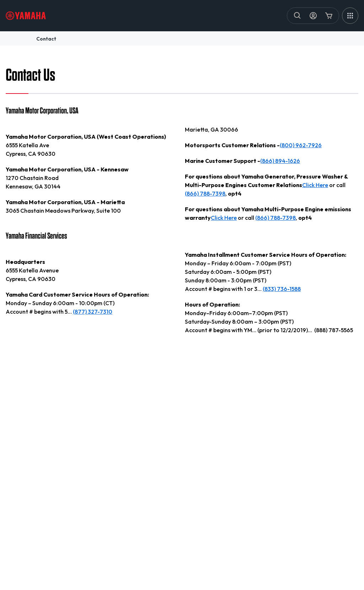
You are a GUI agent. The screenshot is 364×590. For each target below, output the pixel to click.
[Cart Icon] (329, 16)
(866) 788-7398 (205, 193)
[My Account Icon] (313, 16)
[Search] (298, 16)
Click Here (315, 185)
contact (46, 39)
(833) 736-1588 (282, 289)
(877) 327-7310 (93, 312)
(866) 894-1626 (280, 161)
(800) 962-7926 (301, 145)
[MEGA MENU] (350, 16)
